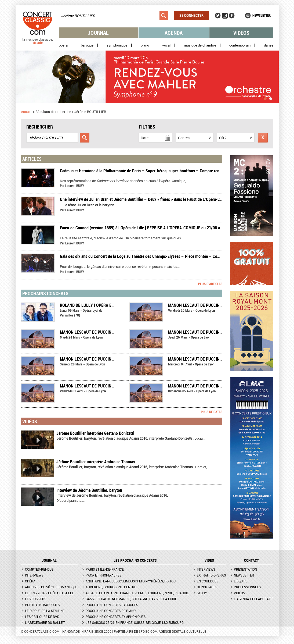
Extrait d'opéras (211, 575)
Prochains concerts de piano (111, 611)
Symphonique (117, 45)
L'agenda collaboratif (254, 599)
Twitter (218, 16)
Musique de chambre (200, 45)
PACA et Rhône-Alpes (104, 575)
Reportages (207, 587)
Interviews (34, 575)
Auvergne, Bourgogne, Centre (111, 587)
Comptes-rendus (39, 569)
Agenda (174, 33)
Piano (145, 45)
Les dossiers (36, 599)
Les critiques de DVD (42, 617)
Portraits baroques (42, 605)
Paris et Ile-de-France (105, 569)
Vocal (166, 45)
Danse (269, 45)
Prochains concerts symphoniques (116, 617)
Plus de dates (212, 412)
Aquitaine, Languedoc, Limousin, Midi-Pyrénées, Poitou (131, 581)
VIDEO (209, 560)
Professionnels (247, 587)
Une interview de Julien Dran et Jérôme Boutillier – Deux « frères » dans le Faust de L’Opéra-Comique (146, 199)
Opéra (63, 45)
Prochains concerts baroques (112, 605)
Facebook (232, 16)
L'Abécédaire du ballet (45, 622)
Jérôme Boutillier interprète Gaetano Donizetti (95, 433)
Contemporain (240, 45)
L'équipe (241, 581)
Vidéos (241, 33)
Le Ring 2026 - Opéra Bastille (49, 593)
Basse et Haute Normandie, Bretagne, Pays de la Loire (131, 599)
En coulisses (208, 581)
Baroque (87, 45)
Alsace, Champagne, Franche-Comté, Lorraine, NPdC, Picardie (137, 593)
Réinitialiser (263, 138)
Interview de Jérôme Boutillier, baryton (89, 490)
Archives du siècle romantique (51, 587)
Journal (98, 33)
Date (145, 138)
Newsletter (262, 15)
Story (202, 593)
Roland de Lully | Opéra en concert (96, 305)
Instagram (225, 16)
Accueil (27, 112)
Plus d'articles (210, 284)
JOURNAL (49, 560)
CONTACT (251, 560)
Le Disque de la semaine (45, 611)
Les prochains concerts (135, 560)
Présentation (245, 569)
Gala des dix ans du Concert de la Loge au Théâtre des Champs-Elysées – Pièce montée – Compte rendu (148, 256)
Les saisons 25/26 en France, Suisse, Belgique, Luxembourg (135, 622)
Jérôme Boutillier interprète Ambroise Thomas (96, 462)
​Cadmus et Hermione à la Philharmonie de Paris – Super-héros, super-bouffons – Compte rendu (142, 171)
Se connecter (191, 15)
